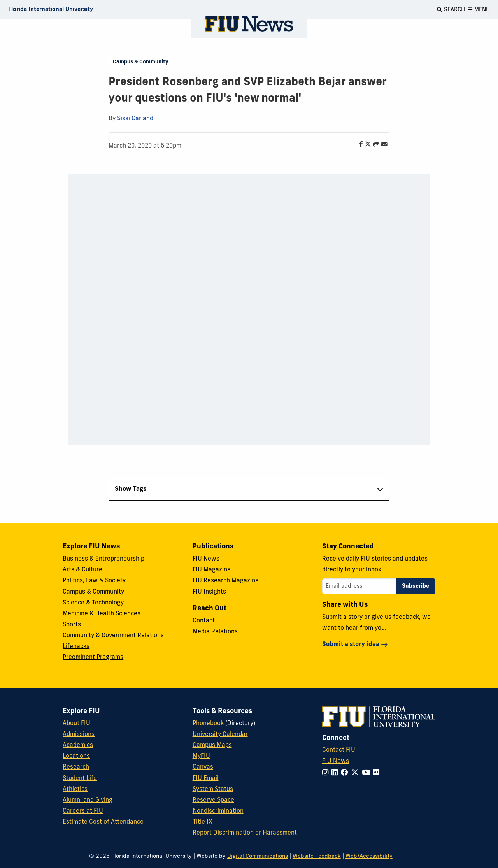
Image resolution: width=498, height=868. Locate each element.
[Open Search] (451, 10)
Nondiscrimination (218, 811)
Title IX (203, 822)
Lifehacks (76, 647)
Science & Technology (93, 603)
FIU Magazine (212, 570)
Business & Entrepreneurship (103, 559)
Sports (72, 625)
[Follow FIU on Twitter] (357, 773)
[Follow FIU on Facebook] (346, 773)
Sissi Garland (135, 119)
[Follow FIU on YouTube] (367, 773)
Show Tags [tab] (131, 489)
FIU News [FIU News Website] (336, 761)
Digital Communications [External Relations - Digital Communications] (258, 857)
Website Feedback (317, 857)
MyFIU (201, 756)
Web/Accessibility (369, 857)
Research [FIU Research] (76, 767)
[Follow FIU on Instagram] (327, 773)
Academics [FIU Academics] (78, 745)
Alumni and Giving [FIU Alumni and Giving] (88, 800)
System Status (213, 789)
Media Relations (215, 632)
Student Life (80, 778)
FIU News (206, 559)
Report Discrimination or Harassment (245, 833)
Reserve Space (213, 800)
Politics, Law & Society (94, 581)
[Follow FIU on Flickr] (378, 773)
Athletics (75, 789)
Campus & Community (141, 62)
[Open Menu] (479, 10)
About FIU (76, 724)
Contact (204, 621)
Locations (76, 756)
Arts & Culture (82, 570)
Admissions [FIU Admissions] (79, 734)
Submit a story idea (351, 645)
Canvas (203, 767)
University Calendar (220, 734)
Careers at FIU (83, 811)
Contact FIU (339, 750)
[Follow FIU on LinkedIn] (336, 773)
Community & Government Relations (113, 636)
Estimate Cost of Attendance (103, 822)
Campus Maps (212, 745)
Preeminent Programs (93, 657)
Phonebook (208, 724)
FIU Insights (209, 592)
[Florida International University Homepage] (51, 10)
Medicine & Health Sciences (102, 614)
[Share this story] (374, 145)
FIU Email (206, 778)
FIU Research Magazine (226, 581)
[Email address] (359, 586)
